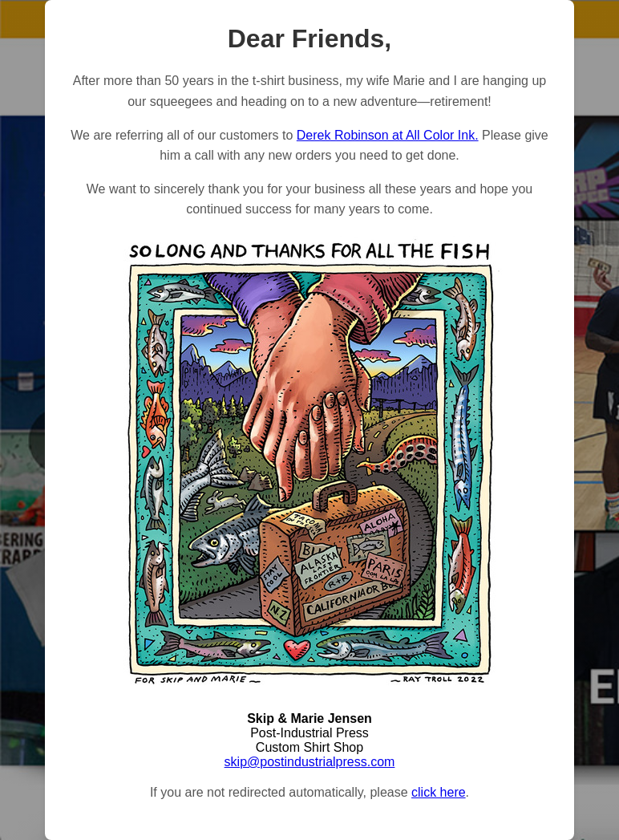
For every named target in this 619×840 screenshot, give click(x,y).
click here (439, 792)
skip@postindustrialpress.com (310, 762)
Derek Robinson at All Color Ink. (388, 135)
